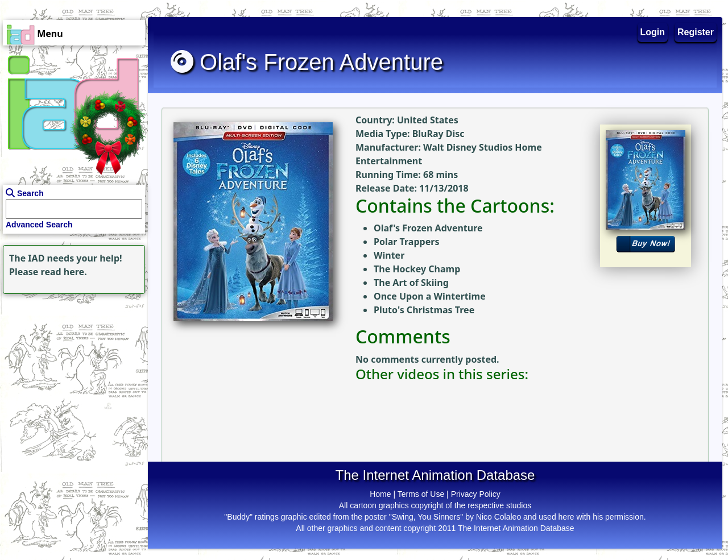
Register (696, 32)
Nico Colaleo (499, 517)
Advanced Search (39, 225)
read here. (64, 272)
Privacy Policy (476, 494)
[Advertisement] (71, 368)
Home (380, 494)
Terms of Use (421, 494)
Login (653, 32)
